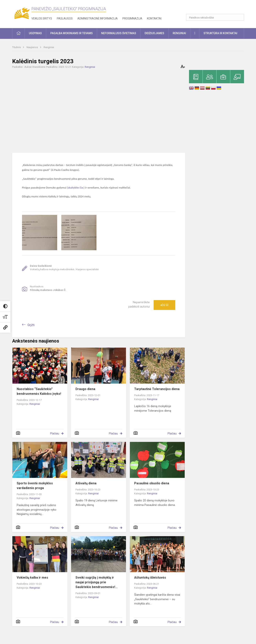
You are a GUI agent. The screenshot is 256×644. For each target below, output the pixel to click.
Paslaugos (65, 18)
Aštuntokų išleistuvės (150, 578)
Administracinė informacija (98, 18)
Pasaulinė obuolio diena (152, 483)
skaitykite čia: (76, 188)
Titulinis (17, 47)
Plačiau (55, 433)
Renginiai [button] (179, 33)
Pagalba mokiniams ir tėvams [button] (72, 33)
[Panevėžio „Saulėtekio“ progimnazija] (22, 13)
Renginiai (49, 47)
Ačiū (164, 305)
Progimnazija (132, 18)
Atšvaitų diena (86, 483)
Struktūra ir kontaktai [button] (220, 33)
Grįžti (31, 325)
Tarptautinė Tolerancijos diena (157, 389)
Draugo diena (85, 389)
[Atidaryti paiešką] (240, 17)
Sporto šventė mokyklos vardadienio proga (35, 486)
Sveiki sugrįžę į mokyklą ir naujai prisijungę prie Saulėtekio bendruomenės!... (96, 582)
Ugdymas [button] (35, 33)
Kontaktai (154, 18)
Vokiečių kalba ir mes (32, 578)
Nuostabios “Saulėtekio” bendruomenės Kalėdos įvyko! (39, 391)
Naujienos (33, 47)
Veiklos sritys (42, 18)
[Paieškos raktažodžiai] (215, 17)
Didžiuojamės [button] (154, 33)
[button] (217, 8)
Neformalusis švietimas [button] (119, 33)
